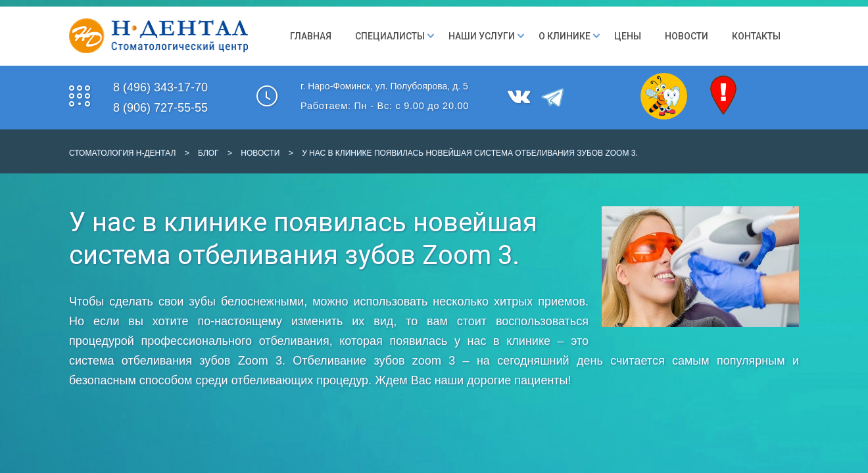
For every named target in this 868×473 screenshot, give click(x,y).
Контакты (756, 36)
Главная (311, 36)
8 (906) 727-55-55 (160, 108)
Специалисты (390, 36)
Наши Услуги (482, 36)
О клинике (565, 36)
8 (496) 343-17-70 (160, 87)
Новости (687, 36)
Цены (628, 36)
